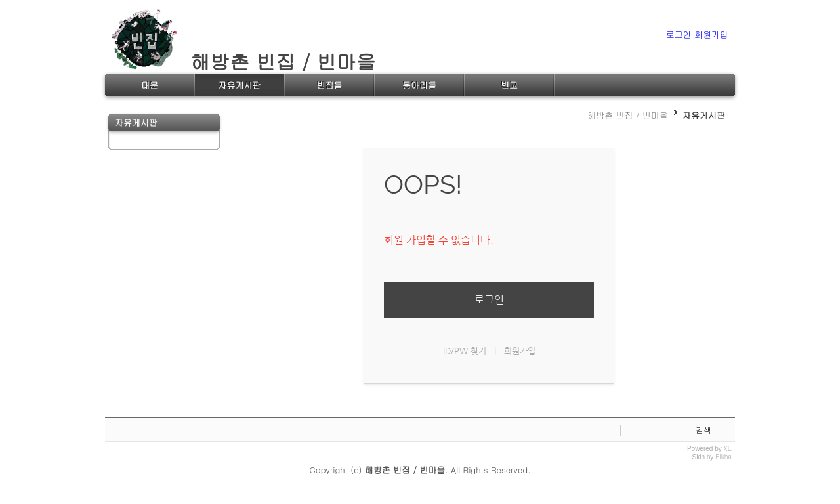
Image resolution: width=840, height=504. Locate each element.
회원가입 (520, 351)
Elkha (724, 457)
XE (728, 448)
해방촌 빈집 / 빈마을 (243, 61)
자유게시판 (704, 115)
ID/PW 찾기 (465, 351)
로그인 (489, 300)
